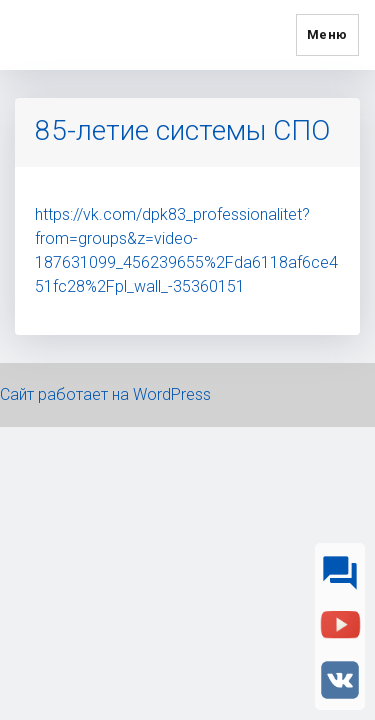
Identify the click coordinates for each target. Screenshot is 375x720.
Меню (327, 34)
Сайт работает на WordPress (105, 394)
